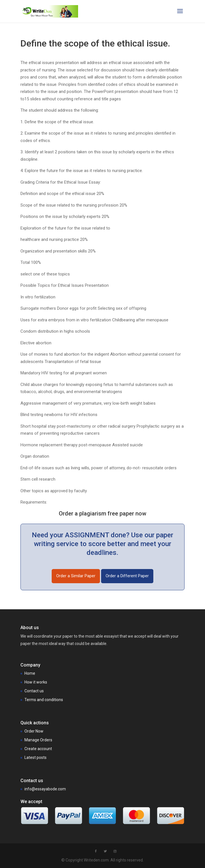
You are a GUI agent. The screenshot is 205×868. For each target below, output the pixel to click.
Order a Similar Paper (76, 576)
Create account (38, 749)
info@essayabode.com (45, 789)
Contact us (34, 691)
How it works (36, 682)
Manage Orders (38, 740)
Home (30, 673)
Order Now (34, 731)
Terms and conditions (44, 700)
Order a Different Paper (127, 576)
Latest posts (35, 757)
